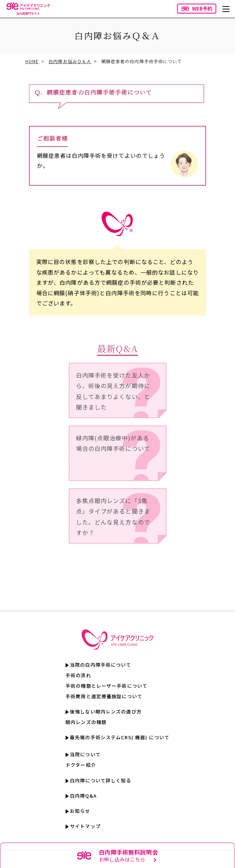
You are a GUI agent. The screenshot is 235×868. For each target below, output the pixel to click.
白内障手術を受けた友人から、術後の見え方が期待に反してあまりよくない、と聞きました (113, 391)
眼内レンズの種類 (86, 722)
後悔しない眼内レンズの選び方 (106, 711)
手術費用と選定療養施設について (104, 696)
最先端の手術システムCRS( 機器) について (120, 737)
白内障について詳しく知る (100, 780)
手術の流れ (78, 675)
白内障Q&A (83, 796)
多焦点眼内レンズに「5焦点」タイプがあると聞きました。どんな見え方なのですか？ (113, 517)
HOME (32, 61)
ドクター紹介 (81, 765)
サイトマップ (85, 826)
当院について (85, 754)
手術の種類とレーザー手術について (106, 686)
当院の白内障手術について (100, 665)
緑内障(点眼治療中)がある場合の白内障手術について (113, 443)
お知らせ (80, 811)
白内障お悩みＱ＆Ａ (70, 61)
